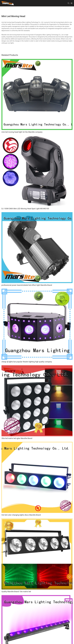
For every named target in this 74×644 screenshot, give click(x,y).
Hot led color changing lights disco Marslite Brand (21, 515)
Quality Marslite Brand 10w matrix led (16, 591)
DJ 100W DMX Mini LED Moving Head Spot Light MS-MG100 (25, 209)
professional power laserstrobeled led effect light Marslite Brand (27, 285)
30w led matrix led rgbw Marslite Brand (17, 438)
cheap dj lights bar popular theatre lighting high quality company (27, 362)
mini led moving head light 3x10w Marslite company (22, 132)
